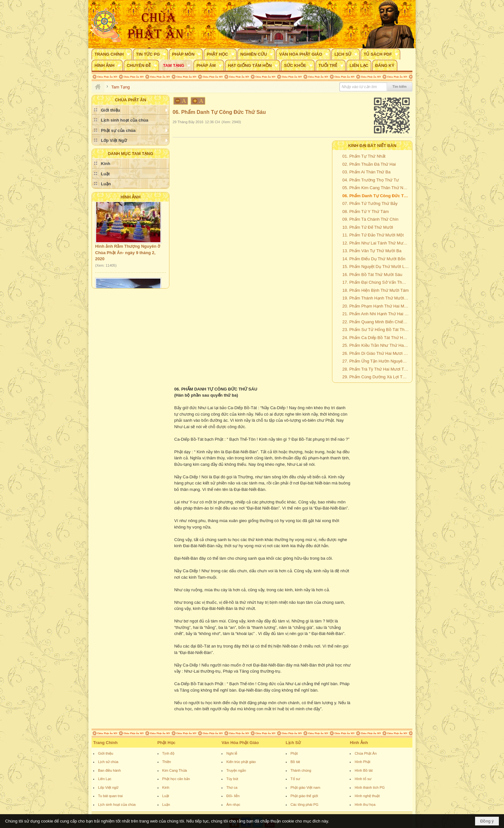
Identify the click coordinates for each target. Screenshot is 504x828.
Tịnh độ (168, 753)
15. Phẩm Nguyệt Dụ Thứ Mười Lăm (376, 267)
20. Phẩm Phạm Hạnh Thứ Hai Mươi (376, 306)
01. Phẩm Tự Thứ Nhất (364, 156)
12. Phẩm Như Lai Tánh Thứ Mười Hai (376, 243)
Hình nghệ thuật (367, 796)
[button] (112, 54)
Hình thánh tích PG (370, 787)
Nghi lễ (232, 753)
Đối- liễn (233, 796)
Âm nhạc (233, 805)
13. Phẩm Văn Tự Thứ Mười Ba (372, 251)
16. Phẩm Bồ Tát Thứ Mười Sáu (372, 275)
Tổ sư (295, 779)
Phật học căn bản (176, 779)
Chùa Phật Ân (365, 753)
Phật (294, 753)
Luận (166, 805)
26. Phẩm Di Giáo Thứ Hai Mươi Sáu (376, 353)
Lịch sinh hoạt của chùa (117, 805)
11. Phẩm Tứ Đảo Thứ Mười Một (373, 235)
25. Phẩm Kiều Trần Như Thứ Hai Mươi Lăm (376, 345)
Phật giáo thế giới (304, 796)
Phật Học (166, 743)
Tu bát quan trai (110, 796)
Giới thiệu (106, 753)
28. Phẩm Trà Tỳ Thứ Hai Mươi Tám (376, 369)
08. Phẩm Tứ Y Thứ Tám (365, 212)
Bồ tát (295, 762)
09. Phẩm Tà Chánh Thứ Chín (370, 219)
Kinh (166, 787)
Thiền (167, 762)
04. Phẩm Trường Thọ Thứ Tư (371, 180)
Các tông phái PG (305, 805)
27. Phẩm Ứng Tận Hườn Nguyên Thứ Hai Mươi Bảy (376, 361)
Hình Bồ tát (364, 770)
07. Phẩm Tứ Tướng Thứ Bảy (370, 203)
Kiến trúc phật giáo (241, 762)
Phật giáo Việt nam (306, 787)
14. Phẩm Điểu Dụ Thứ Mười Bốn (374, 259)
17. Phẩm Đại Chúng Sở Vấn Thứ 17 (376, 282)
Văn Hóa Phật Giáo (240, 743)
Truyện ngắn (236, 770)
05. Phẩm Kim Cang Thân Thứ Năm (376, 188)
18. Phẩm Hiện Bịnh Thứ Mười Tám (376, 290)
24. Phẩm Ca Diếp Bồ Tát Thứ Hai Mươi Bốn (376, 338)
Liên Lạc (105, 779)
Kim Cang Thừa (175, 770)
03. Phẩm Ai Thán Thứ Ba (366, 172)
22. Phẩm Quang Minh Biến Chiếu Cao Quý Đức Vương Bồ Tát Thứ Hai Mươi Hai (376, 322)
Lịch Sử (293, 743)
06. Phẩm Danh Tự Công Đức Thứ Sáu (376, 196)
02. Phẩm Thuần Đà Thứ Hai (369, 164)
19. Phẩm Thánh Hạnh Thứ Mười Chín (376, 298)
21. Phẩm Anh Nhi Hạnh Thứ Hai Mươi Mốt (376, 314)
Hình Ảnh (130, 197)
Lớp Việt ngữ (108, 787)
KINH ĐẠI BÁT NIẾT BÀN (372, 146)
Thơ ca (232, 787)
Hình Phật (362, 762)
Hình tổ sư (363, 779)
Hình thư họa (365, 805)
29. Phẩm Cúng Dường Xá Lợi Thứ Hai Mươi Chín (376, 377)
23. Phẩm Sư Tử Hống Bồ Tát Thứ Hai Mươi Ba (376, 330)
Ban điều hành (109, 770)
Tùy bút (232, 779)
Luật (166, 796)
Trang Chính (105, 743)
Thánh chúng (301, 770)
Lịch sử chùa (108, 762)
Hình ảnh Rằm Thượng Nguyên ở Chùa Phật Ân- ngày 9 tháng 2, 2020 (128, 257)
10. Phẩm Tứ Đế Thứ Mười (368, 227)
